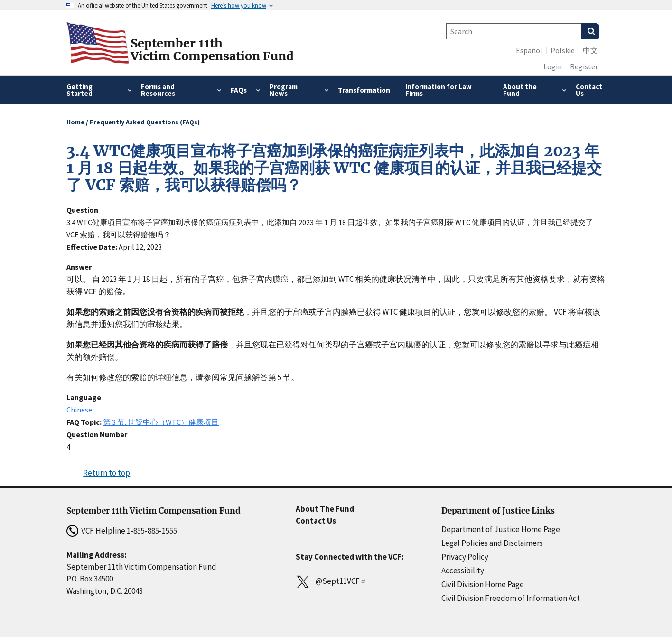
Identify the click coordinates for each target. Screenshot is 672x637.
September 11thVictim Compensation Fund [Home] (212, 50)
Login (553, 66)
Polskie (563, 50)
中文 (590, 50)
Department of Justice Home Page (501, 529)
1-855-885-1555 (152, 531)
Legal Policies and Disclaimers (492, 543)
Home (75, 122)
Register (584, 66)
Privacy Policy (465, 557)
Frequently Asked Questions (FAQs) (145, 122)
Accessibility (463, 571)
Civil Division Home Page (483, 584)
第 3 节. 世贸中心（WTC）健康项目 (161, 422)
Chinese (79, 410)
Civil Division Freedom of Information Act (511, 598)
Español (529, 50)
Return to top (107, 473)
